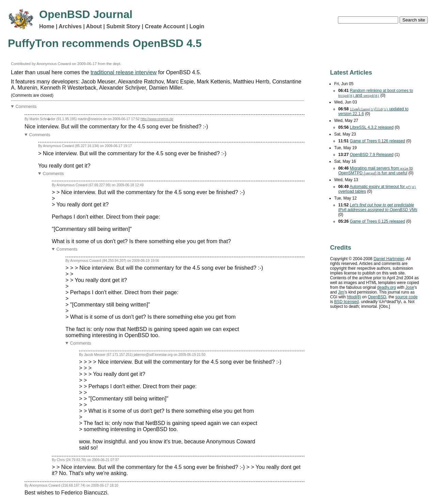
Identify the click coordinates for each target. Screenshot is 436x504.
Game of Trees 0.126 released (377, 141)
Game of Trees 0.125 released (377, 221)
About (94, 26)
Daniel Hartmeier (389, 259)
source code (406, 297)
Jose (410, 287)
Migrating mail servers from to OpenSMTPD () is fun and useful (376, 171)
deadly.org (386, 287)
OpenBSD (377, 297)
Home (47, 26)
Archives (70, 26)
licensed (346, 302)
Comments (26, 106)
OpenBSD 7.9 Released (372, 155)
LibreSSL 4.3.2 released (372, 127)
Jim (341, 292)
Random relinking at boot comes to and (376, 93)
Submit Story (123, 26)
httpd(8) (354, 297)
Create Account (165, 26)
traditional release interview (124, 72)
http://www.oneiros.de (157, 119)
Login (197, 26)
